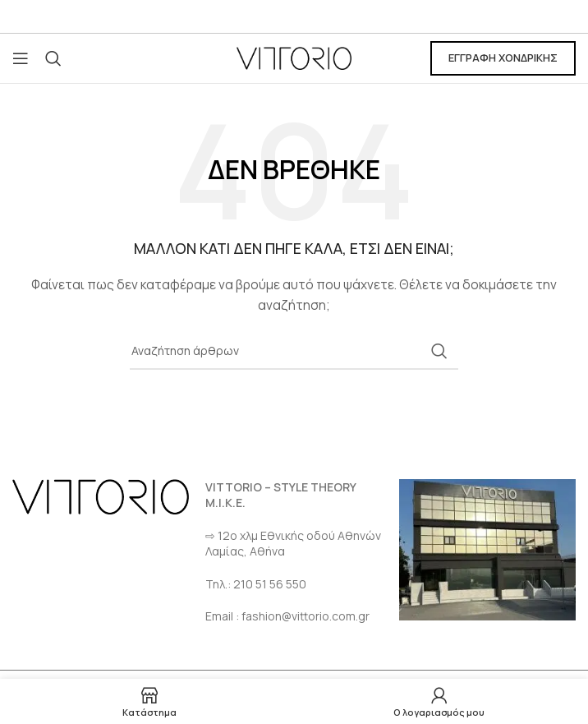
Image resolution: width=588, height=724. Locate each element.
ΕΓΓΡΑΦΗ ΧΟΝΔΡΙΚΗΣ (503, 58)
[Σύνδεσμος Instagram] (315, 17)
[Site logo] (294, 57)
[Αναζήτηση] (53, 58)
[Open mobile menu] (21, 58)
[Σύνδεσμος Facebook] (273, 17)
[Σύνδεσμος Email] (294, 17)
